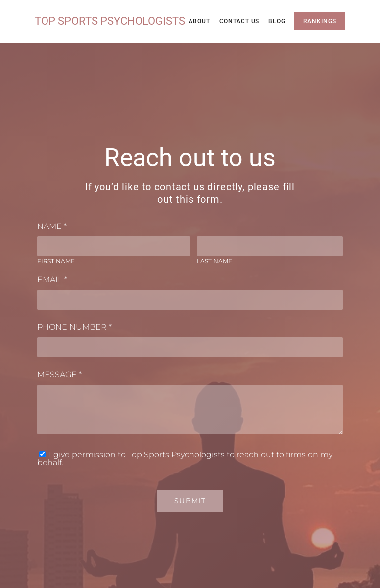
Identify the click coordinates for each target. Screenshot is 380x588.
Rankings (320, 21)
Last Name (214, 261)
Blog (277, 21)
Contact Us (239, 21)
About (199, 21)
